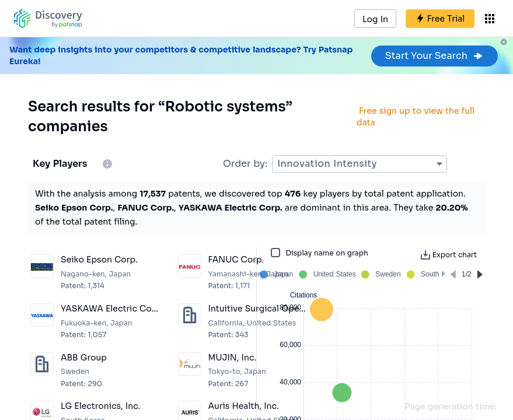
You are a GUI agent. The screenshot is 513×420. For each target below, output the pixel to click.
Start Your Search (435, 56)
